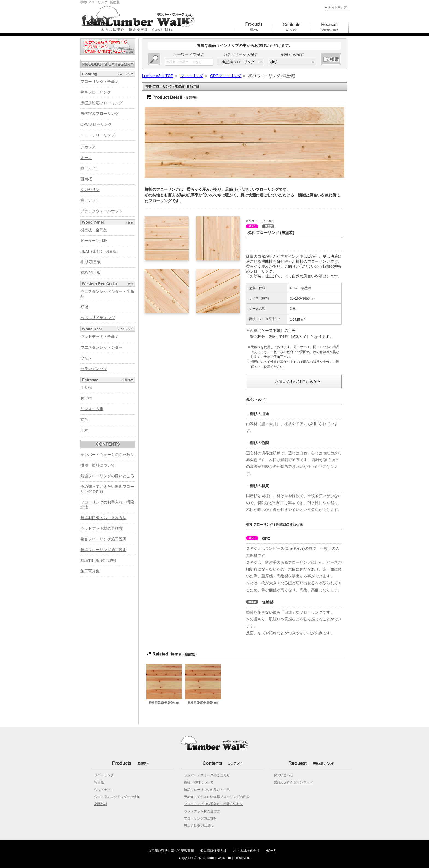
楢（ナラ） (90, 200)
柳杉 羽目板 (91, 262)
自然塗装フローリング (100, 114)
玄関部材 (101, 804)
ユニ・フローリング (98, 135)
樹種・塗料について (98, 465)
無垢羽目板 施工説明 (98, 560)
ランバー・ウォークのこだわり (107, 455)
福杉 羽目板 (91, 273)
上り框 (86, 387)
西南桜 (86, 179)
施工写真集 (90, 571)
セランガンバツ (94, 369)
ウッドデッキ (104, 790)
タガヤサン (90, 190)
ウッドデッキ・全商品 (100, 337)
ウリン (86, 358)
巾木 (84, 430)
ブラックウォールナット (102, 211)
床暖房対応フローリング (102, 103)
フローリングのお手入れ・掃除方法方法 (213, 804)
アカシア (88, 147)
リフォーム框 (92, 409)
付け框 (86, 398)
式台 (84, 419)
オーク (86, 158)
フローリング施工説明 (200, 818)
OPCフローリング (96, 124)
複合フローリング (96, 92)
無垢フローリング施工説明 (103, 550)
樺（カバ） (90, 168)
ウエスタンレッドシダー (102, 347)
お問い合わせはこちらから (298, 381)
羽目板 (99, 782)
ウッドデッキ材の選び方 (102, 528)
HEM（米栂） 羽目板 (99, 251)
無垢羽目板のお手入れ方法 (103, 518)
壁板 (84, 307)
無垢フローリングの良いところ (107, 476)
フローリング (104, 775)
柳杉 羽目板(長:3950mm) (164, 703)
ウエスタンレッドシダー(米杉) (117, 797)
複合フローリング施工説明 (103, 539)
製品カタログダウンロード (293, 782)
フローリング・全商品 (100, 82)
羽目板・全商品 (94, 230)
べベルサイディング (98, 318)
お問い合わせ (283, 775)
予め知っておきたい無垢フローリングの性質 (217, 797)
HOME (271, 851)
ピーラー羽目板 (94, 241)
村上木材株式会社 (246, 851)
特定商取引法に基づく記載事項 (171, 851)
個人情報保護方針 (213, 851)
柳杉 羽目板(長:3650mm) (203, 703)
